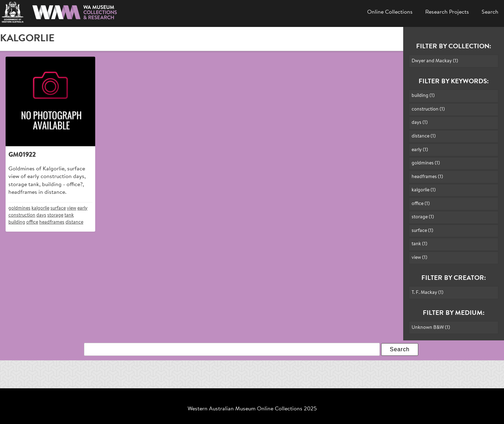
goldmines (19, 208)
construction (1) (428, 109)
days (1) (420, 123)
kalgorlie (40, 208)
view (72, 208)
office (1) (421, 204)
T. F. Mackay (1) (428, 293)
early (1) (420, 150)
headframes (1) (427, 177)
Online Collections (390, 12)
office (32, 222)
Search (490, 12)
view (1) (419, 258)
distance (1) (424, 136)
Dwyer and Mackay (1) (435, 61)
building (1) (423, 96)
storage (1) (423, 217)
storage (55, 215)
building (17, 222)
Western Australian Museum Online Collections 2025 (252, 409)
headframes (52, 222)
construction (22, 215)
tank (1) (419, 244)
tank (69, 215)
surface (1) (422, 231)
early (82, 208)
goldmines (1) (426, 163)
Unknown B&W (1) (431, 328)
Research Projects (447, 12)
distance (74, 222)
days (41, 215)
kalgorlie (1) (424, 190)
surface (58, 208)
